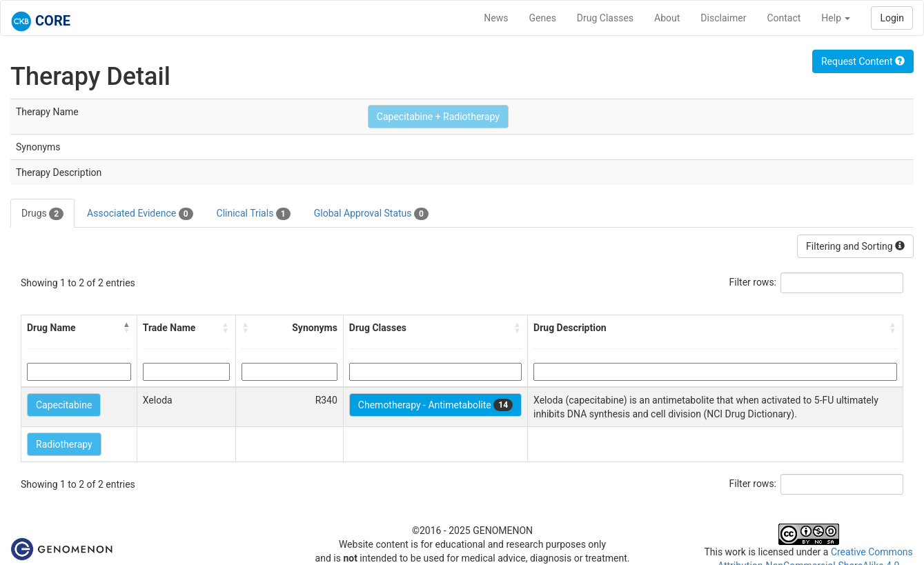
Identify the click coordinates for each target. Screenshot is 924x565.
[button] (127, 328)
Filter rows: (753, 282)
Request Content (863, 61)
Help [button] (836, 18)
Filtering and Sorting (855, 246)
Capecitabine (64, 405)
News (496, 18)
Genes (543, 18)
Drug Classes (605, 18)
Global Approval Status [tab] (371, 214)
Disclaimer (723, 18)
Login (892, 18)
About (667, 18)
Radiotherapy (64, 444)
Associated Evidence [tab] (140, 214)
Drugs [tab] (42, 214)
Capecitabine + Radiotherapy (438, 117)
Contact (784, 18)
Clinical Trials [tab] (254, 214)
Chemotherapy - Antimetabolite (435, 405)
